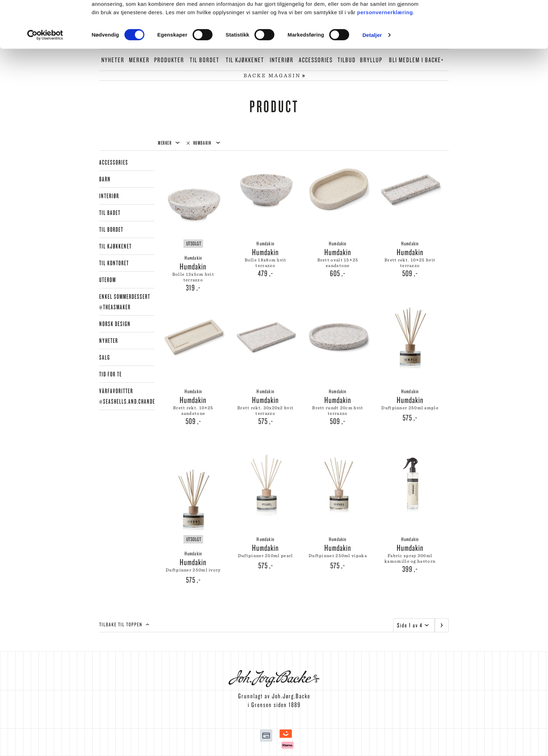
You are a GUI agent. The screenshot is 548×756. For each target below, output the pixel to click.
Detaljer (372, 82)
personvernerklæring (385, 59)
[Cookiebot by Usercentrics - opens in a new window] (45, 82)
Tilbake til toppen (124, 624)
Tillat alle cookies (490, 17)
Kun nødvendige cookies (490, 38)
